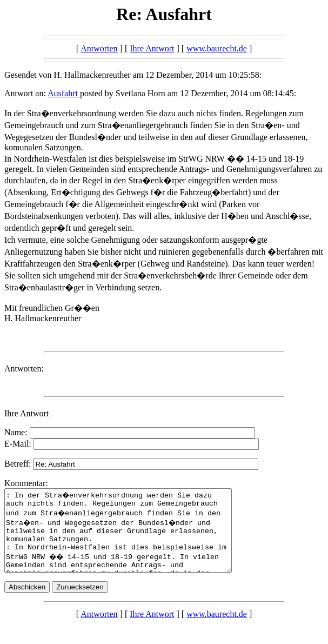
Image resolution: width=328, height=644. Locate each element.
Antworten (99, 48)
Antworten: (24, 369)
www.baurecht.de (217, 48)
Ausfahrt (64, 93)
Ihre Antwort (152, 48)
